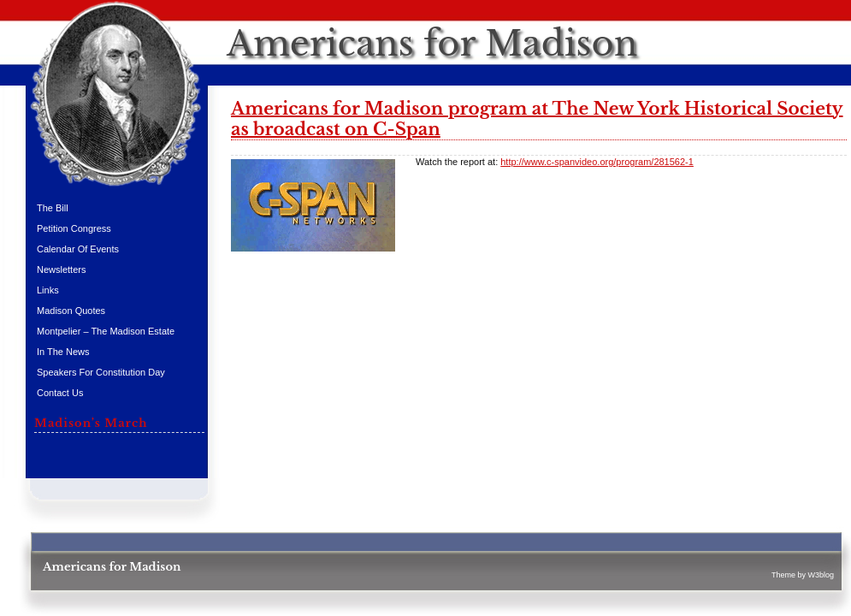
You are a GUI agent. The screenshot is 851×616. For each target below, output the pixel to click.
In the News (63, 352)
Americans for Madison (432, 44)
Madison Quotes (71, 311)
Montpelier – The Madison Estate (106, 331)
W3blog (821, 575)
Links (48, 290)
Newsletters (61, 269)
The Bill (53, 208)
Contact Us (60, 393)
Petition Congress (74, 228)
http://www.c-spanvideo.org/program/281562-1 (597, 162)
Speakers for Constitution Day (101, 372)
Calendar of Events (78, 249)
